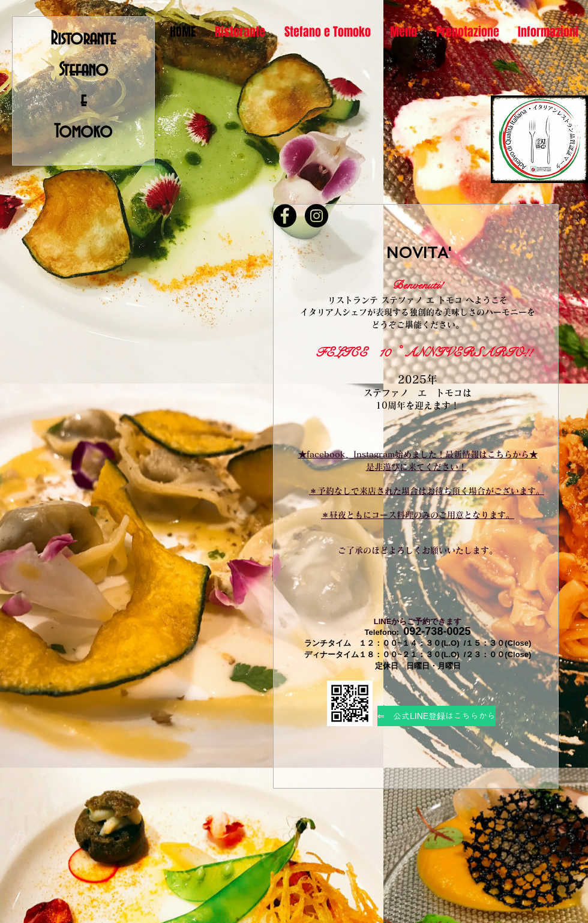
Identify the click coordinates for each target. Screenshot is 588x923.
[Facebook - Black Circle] (285, 216)
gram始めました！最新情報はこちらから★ (456, 454)
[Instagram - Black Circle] (316, 216)
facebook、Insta (340, 454)
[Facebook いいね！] (304, 196)
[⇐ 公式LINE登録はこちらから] (436, 716)
